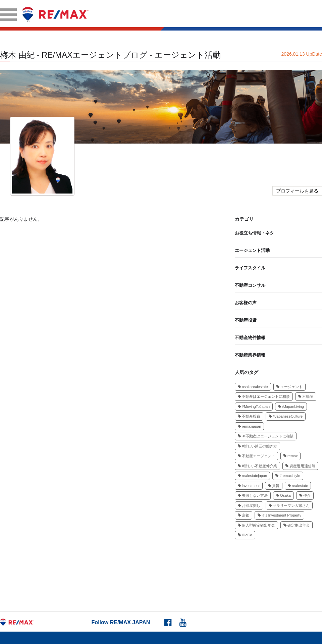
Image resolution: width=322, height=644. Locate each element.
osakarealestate (253, 387)
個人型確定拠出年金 (256, 525)
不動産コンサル (250, 285)
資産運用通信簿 (300, 466)
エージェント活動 (252, 250)
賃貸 (274, 486)
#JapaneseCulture (286, 416)
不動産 (306, 396)
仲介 (305, 495)
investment (249, 486)
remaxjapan (249, 426)
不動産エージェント (256, 456)
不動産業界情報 (250, 355)
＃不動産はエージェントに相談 (266, 436)
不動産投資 (246, 320)
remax (291, 456)
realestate (298, 486)
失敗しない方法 (253, 495)
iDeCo (245, 535)
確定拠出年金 (297, 525)
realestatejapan (252, 476)
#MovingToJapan (254, 407)
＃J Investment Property (279, 515)
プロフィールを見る (297, 191)
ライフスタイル (250, 268)
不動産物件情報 (250, 338)
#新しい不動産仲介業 (257, 466)
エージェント (289, 387)
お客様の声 (246, 303)
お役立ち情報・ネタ (254, 233)
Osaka (283, 495)
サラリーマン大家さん (289, 505)
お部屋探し (249, 505)
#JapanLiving (291, 407)
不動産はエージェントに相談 (264, 396)
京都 (244, 515)
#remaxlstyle (288, 476)
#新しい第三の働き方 (257, 446)
